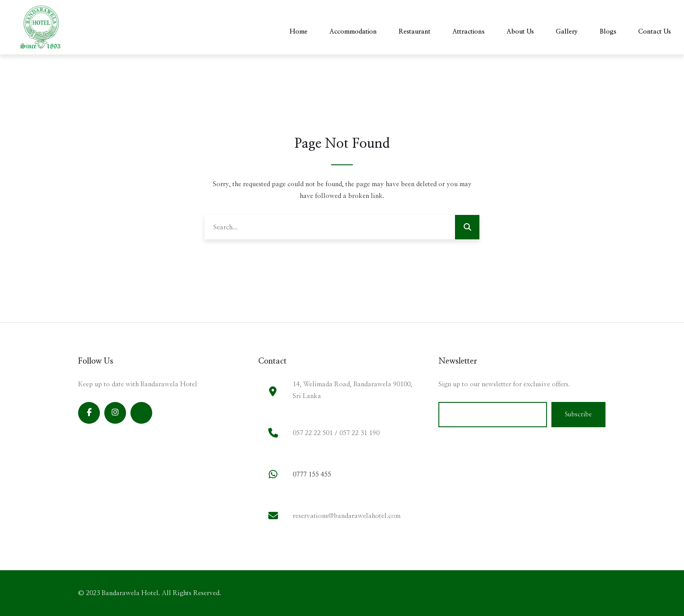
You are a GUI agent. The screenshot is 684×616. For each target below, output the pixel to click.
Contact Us (655, 32)
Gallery (567, 32)
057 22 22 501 (313, 433)
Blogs (608, 32)
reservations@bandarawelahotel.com (347, 516)
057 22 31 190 (359, 433)
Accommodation (353, 32)
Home (299, 32)
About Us (520, 32)
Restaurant (415, 32)
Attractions (469, 32)
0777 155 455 (312, 475)
